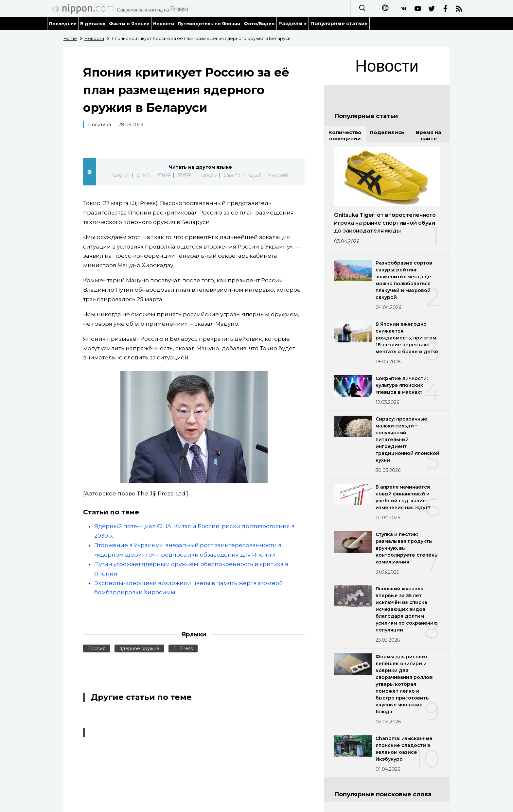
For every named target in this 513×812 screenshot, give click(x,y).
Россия (97, 648)
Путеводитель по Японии (209, 24)
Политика (99, 125)
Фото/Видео (259, 24)
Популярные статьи (339, 23)
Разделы (293, 23)
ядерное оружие (139, 648)
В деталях (93, 24)
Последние (63, 24)
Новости (164, 24)
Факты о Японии (129, 24)
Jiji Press (183, 648)
